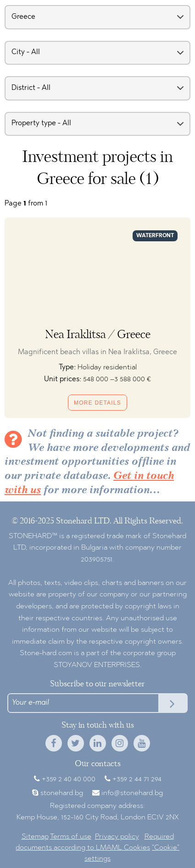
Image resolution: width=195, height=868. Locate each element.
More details (97, 403)
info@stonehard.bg (132, 793)
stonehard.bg (62, 793)
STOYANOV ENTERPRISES (97, 665)
